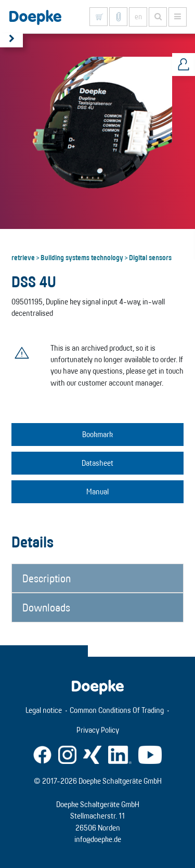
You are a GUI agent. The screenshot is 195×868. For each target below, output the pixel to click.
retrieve (23, 257)
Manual (97, 492)
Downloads (46, 607)
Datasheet (97, 463)
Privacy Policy (98, 730)
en (138, 17)
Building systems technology (82, 257)
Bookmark (97, 434)
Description (47, 578)
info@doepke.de (98, 839)
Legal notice (44, 710)
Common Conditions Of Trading (117, 710)
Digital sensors (150, 257)
